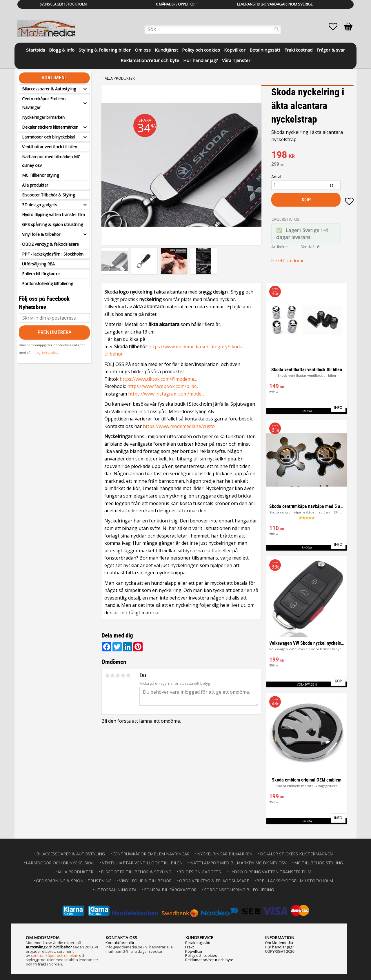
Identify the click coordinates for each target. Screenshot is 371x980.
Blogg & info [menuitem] (62, 50)
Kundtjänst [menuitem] (166, 50)
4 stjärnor (123, 675)
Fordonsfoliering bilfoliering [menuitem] (48, 284)
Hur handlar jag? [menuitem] (201, 60)
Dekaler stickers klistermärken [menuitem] (50, 127)
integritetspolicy (46, 353)
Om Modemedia (279, 943)
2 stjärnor (112, 675)
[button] (336, 27)
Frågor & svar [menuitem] (331, 50)
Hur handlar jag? (279, 947)
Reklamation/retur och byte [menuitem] (150, 60)
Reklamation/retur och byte (209, 960)
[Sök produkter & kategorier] (213, 29)
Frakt (190, 947)
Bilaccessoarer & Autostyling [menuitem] (49, 89)
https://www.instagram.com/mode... (166, 394)
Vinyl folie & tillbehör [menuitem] (41, 234)
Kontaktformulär (120, 943)
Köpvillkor (194, 951)
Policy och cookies (201, 955)
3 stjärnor (118, 675)
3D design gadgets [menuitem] (40, 205)
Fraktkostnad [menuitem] (298, 50)
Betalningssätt (198, 943)
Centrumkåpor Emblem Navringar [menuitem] (44, 103)
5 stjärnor (128, 675)
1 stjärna (107, 675)
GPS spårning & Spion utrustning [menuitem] (52, 224)
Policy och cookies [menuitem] (201, 50)
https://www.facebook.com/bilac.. (163, 386)
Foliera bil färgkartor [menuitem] (41, 274)
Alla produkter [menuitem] (35, 185)
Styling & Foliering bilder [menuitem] (105, 50)
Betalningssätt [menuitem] (265, 50)
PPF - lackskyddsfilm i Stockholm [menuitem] (53, 254)
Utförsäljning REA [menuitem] (38, 264)
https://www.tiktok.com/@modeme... (158, 379)
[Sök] (277, 29)
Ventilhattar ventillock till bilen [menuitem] (50, 147)
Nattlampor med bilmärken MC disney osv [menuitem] (51, 161)
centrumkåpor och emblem (55, 955)
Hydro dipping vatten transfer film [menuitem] (53, 215)
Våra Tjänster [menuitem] (236, 60)
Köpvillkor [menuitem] (235, 50)
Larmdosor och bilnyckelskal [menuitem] (49, 137)
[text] (312, 155)
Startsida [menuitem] (36, 50)
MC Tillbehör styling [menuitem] (40, 175)
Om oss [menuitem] (143, 50)
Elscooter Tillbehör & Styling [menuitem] (48, 195)
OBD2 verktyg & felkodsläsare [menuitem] (50, 244)
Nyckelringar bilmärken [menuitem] (43, 117)
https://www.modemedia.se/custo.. (180, 426)
